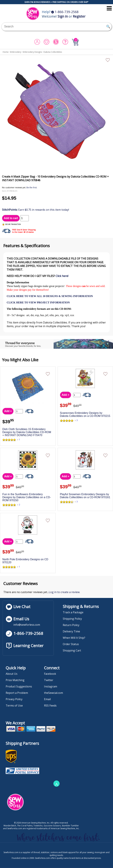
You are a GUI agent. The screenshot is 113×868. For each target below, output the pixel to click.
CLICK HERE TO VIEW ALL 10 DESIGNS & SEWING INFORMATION (50, 296)
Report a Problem (17, 693)
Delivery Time (71, 631)
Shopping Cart (72, 650)
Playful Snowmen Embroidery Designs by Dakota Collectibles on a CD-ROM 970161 (85, 496)
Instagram (51, 686)
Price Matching (15, 680)
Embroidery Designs (32, 52)
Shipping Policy (72, 619)
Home (6, 52)
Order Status (71, 644)
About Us (12, 674)
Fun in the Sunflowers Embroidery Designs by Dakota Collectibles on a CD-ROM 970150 (27, 497)
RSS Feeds (50, 706)
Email (47, 699)
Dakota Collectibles (53, 52)
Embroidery (16, 52)
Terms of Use (14, 706)
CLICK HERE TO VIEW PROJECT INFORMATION (38, 302)
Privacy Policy (14, 699)
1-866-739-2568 (65, 12)
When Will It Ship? (74, 638)
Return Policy (71, 625)
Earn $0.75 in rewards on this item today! (35, 210)
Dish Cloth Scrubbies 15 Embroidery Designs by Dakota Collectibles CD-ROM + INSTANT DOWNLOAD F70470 (27, 432)
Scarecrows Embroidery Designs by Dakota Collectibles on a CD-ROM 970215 (85, 414)
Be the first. (32, 188)
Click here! (62, 276)
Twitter (49, 680)
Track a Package (73, 612)
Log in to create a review (64, 592)
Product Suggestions (19, 686)
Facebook (50, 674)
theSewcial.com (53, 693)
